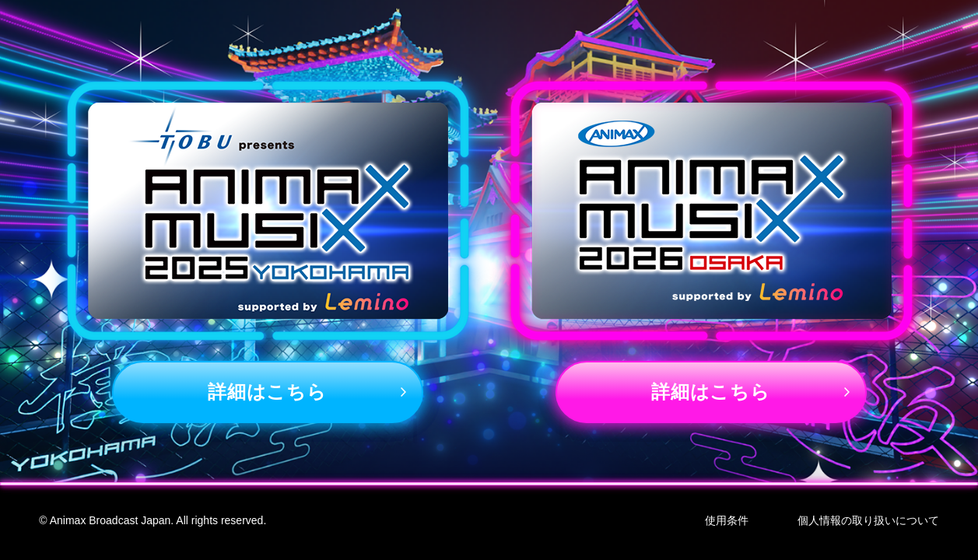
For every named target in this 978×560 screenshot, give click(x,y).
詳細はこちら (267, 392)
